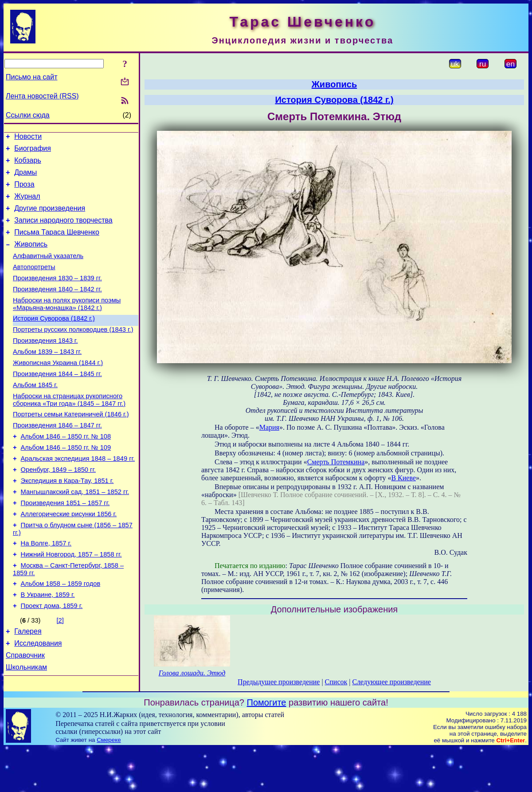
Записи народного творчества (63, 231)
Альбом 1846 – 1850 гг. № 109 (66, 483)
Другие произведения (50, 218)
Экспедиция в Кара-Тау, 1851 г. (67, 521)
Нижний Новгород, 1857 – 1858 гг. (71, 602)
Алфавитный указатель (48, 271)
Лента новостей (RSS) (42, 96)
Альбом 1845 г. (35, 414)
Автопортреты (34, 283)
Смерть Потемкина (336, 462)
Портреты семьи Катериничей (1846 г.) (71, 446)
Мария (269, 427)
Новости (28, 138)
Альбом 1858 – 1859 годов (61, 634)
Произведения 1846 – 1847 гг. (57, 459)
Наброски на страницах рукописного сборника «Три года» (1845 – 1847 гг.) (69, 430)
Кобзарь (28, 164)
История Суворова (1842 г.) (54, 340)
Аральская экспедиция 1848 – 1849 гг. (78, 496)
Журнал (27, 204)
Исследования (38, 699)
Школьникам (26, 726)
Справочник (25, 712)
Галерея (28, 686)
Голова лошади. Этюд (192, 673)
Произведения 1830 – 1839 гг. (57, 295)
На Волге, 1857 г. (46, 590)
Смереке (109, 783)
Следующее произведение (391, 682)
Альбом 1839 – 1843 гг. (47, 377)
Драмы (25, 178)
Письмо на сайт (31, 77)
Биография (33, 151)
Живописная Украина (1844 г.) (58, 389)
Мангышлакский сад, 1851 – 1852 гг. (75, 533)
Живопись (31, 257)
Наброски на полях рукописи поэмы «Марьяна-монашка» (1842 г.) (67, 324)
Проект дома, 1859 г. (52, 659)
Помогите (267, 746)
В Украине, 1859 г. (48, 647)
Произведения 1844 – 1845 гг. (57, 402)
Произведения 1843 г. (45, 365)
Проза (24, 191)
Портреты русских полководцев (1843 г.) (73, 352)
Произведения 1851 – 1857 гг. (65, 545)
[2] (60, 674)
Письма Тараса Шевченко (57, 244)
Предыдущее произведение (279, 682)
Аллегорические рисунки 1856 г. (69, 558)
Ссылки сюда (28, 115)
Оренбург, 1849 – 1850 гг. (58, 508)
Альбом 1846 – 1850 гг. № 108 (66, 471)
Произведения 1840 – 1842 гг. (57, 308)
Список (336, 682)
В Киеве (403, 478)
